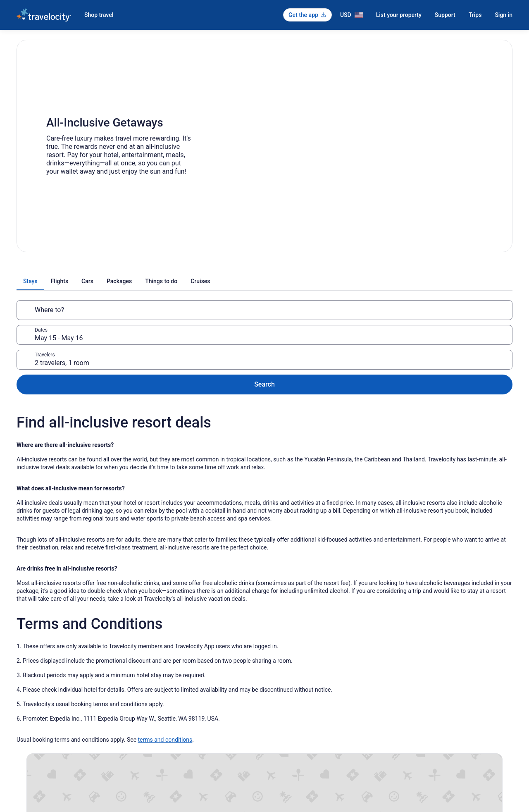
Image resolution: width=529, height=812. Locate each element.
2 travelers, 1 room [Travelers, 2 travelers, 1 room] (367, 313)
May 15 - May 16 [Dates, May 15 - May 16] (216, 313)
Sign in (504, 15)
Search (486, 310)
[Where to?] (98, 310)
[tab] (178, 281)
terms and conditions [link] (165, 675)
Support (445, 15)
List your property (399, 15)
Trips (475, 15)
